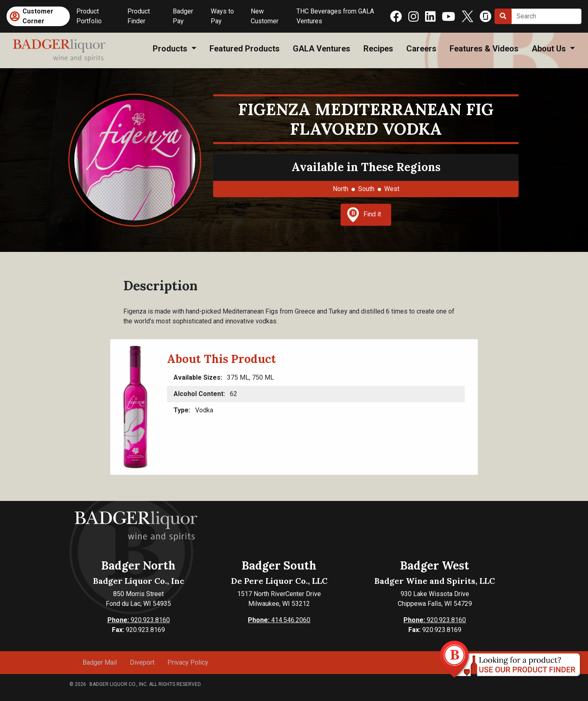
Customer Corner (38, 16)
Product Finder (139, 16)
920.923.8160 (139, 620)
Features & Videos (484, 49)
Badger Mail (100, 662)
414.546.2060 (279, 620)
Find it (364, 215)
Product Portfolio (89, 16)
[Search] (546, 16)
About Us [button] (550, 49)
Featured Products (245, 49)
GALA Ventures (322, 49)
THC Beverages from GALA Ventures (335, 16)
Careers (421, 49)
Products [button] (171, 49)
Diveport (142, 662)
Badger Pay (183, 16)
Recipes (378, 49)
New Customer (265, 16)
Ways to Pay (222, 16)
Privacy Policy (188, 662)
